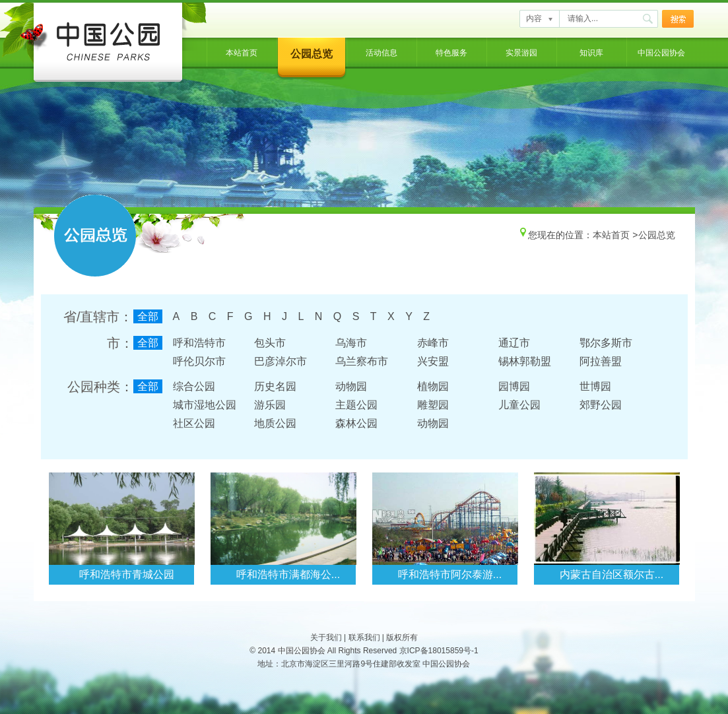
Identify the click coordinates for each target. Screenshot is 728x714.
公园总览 (312, 54)
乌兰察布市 (362, 361)
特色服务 (451, 53)
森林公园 (356, 423)
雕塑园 (433, 405)
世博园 (595, 386)
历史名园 (275, 386)
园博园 (514, 386)
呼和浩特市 (199, 343)
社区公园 (194, 423)
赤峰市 (433, 343)
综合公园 (194, 386)
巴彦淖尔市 (281, 361)
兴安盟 (433, 361)
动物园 (351, 386)
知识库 (591, 53)
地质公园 (275, 423)
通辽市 (514, 343)
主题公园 (356, 405)
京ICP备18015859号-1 (439, 651)
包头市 (270, 343)
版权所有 (402, 637)
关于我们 (326, 637)
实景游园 (521, 53)
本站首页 (242, 53)
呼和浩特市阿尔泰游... (450, 574)
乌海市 (351, 343)
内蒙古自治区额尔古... (612, 574)
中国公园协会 (661, 53)
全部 (148, 316)
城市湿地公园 (205, 405)
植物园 (433, 386)
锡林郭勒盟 (525, 361)
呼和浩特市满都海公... (288, 574)
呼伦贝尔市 (199, 361)
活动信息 (381, 53)
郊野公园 (601, 405)
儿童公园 (519, 405)
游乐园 (270, 405)
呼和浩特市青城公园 (127, 574)
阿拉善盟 (601, 361)
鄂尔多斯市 (606, 343)
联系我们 (364, 637)
